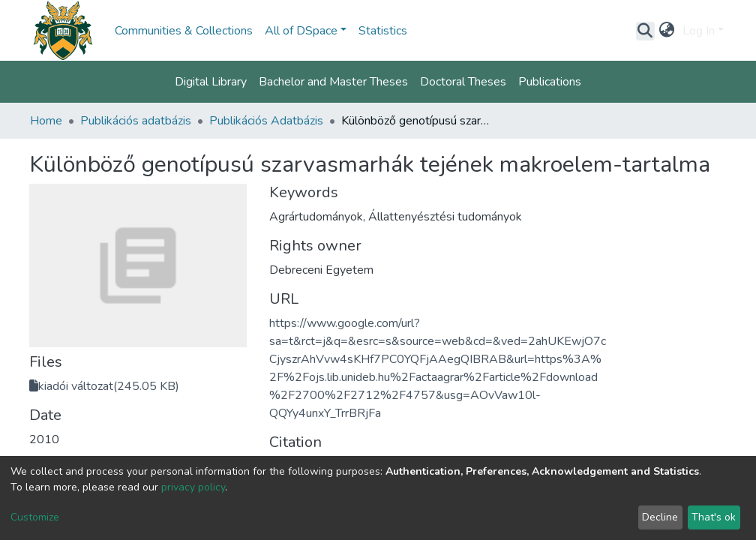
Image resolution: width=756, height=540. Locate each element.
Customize (35, 517)
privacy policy (193, 487)
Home (46, 121)
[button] (667, 31)
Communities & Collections (184, 31)
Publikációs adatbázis (136, 121)
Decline (660, 517)
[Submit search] (645, 31)
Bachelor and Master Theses (333, 82)
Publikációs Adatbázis (266, 121)
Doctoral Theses (463, 82)
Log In (699, 31)
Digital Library (211, 82)
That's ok (714, 517)
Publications (550, 82)
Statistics (383, 31)
